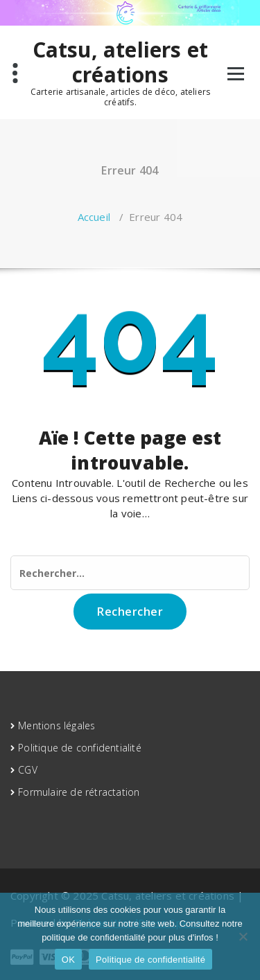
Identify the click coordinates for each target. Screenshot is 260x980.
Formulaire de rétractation (79, 792)
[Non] (243, 936)
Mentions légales (57, 725)
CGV (28, 770)
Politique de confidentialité (80, 748)
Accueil (94, 217)
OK (68, 960)
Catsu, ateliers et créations (121, 62)
